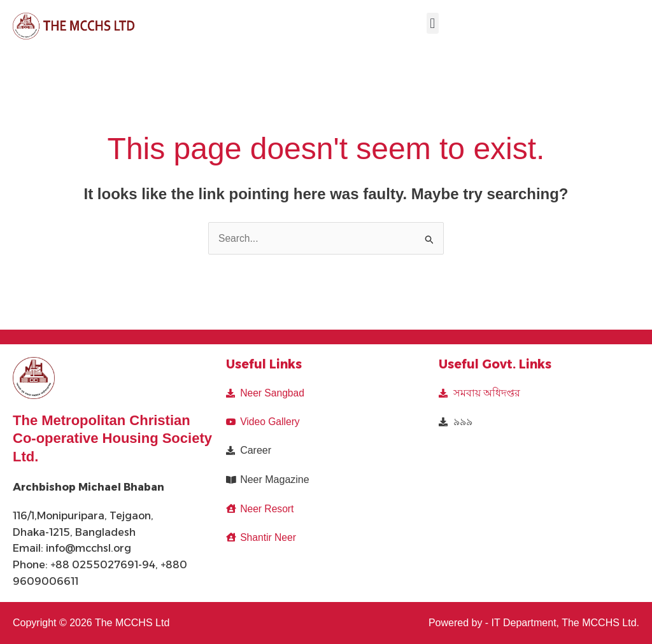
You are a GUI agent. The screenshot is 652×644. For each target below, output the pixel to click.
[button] (433, 23)
